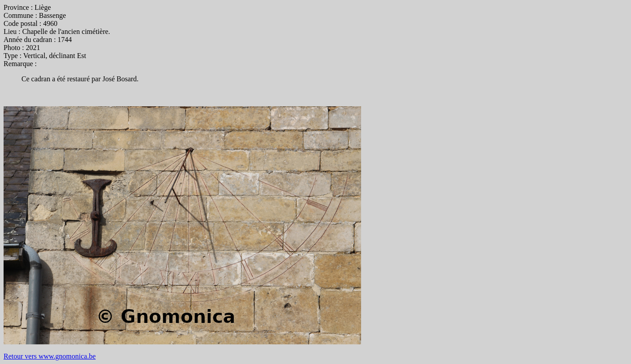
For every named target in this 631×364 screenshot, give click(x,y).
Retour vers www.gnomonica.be (50, 356)
